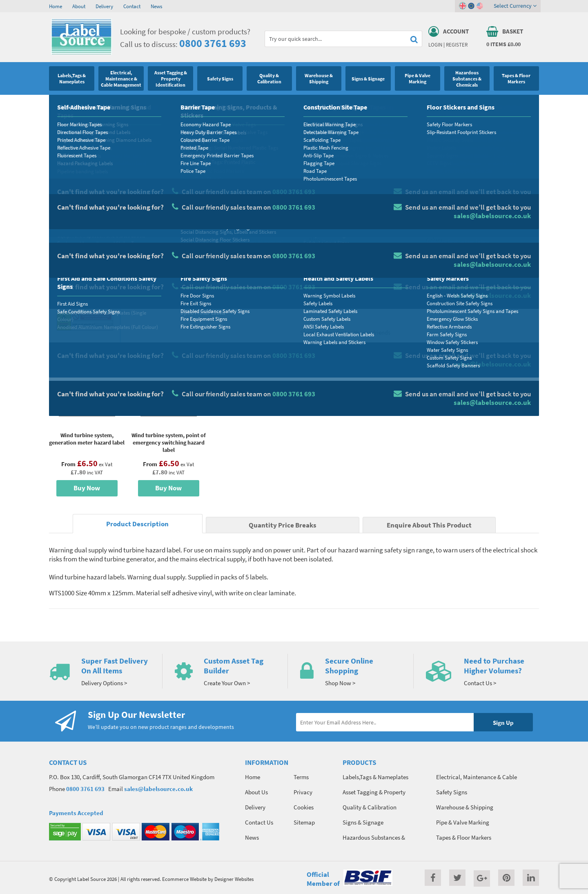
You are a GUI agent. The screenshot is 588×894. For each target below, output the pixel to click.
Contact (132, 6)
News (156, 6)
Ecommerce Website (184, 879)
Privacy (303, 792)
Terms (301, 777)
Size (313, 239)
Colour (434, 239)
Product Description (137, 524)
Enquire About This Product (429, 525)
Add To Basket (478, 287)
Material (319, 207)
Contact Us (259, 822)
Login (435, 45)
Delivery (104, 6)
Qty (313, 272)
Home (56, 6)
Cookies (304, 807)
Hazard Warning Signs (124, 104)
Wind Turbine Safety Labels (183, 104)
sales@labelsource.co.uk (158, 789)
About (79, 6)
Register (457, 45)
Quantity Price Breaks (472, 182)
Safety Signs (80, 104)
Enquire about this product (478, 303)
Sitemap (304, 822)
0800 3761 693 (213, 43)
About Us (256, 792)
